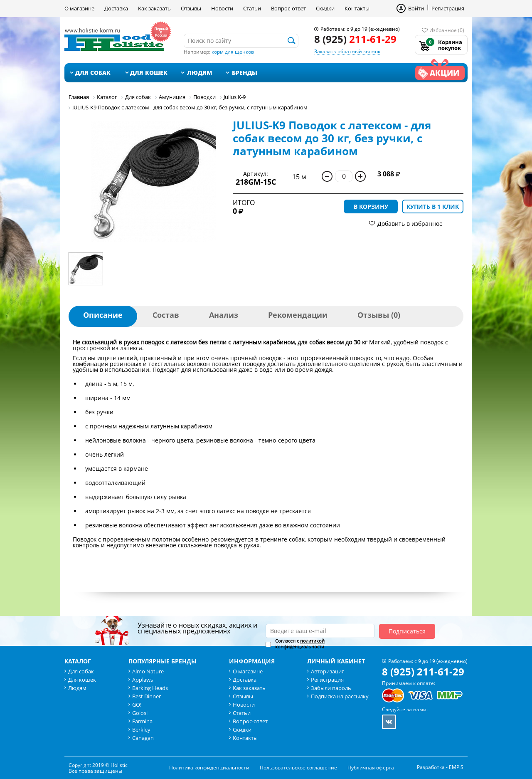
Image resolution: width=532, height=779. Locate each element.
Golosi (140, 713)
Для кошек (149, 73)
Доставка (116, 8)
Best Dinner (147, 696)
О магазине (79, 8)
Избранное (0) (447, 30)
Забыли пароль (331, 688)
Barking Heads (150, 688)
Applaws (143, 680)
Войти (416, 8)
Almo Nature (148, 671)
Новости (222, 8)
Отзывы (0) (379, 315)
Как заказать (154, 8)
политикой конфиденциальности (300, 644)
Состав (166, 315)
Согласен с (300, 644)
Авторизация (328, 671)
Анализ (224, 315)
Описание (103, 315)
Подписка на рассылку (340, 696)
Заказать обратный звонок (347, 51)
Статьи (252, 8)
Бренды (245, 73)
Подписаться (407, 631)
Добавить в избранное (410, 224)
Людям (200, 73)
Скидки (325, 8)
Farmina (142, 721)
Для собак (93, 73)
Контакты (357, 8)
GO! (137, 705)
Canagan (143, 738)
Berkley (141, 730)
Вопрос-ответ (288, 8)
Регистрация (448, 8)
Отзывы (191, 8)
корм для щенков (233, 52)
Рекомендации (298, 315)
